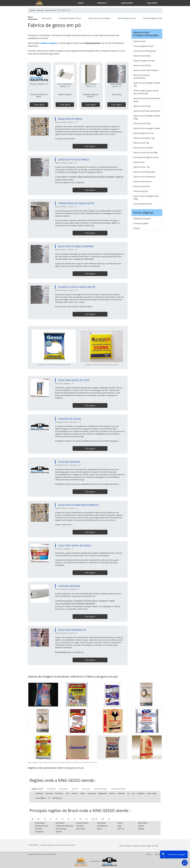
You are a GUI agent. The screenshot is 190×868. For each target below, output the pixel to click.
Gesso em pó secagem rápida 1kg (147, 84)
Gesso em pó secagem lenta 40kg (146, 197)
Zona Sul (75, 789)
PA (109, 819)
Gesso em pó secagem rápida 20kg (147, 117)
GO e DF (94, 819)
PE (74, 819)
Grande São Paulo (101, 789)
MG (39, 819)
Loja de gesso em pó (143, 204)
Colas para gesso (141, 223)
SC (63, 819)
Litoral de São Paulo (118, 789)
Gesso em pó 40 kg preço (145, 51)
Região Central (37, 789)
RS (69, 819)
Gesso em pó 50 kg (142, 65)
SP (51, 819)
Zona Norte (51, 789)
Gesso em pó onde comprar (99, 18)
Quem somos (127, 3)
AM (103, 819)
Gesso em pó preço (142, 56)
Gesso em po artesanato (144, 177)
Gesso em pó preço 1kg (144, 138)
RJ (32, 819)
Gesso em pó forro (142, 186)
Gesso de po (47, 18)
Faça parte (152, 3)
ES (45, 819)
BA (80, 819)
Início (122, 846)
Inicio (81, 3)
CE (86, 819)
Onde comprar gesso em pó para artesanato (146, 92)
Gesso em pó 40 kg (142, 123)
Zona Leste (86, 789)
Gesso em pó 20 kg (142, 106)
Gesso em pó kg (141, 191)
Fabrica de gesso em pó (153, 18)
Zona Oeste (63, 789)
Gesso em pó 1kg (141, 143)
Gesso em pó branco (143, 181)
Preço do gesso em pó (143, 46)
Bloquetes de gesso (142, 218)
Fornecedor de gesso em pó (70, 18)
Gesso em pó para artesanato (147, 111)
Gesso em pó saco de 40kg (145, 152)
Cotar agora (39, 105)
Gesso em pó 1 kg (141, 167)
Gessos (137, 228)
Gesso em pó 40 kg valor (144, 172)
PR (57, 819)
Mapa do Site (152, 846)
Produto (102, 3)
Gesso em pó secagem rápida (147, 128)
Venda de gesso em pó (127, 18)
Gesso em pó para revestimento (142, 77)
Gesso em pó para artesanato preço (147, 100)
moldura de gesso (49, 43)
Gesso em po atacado (143, 148)
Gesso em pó (139, 41)
